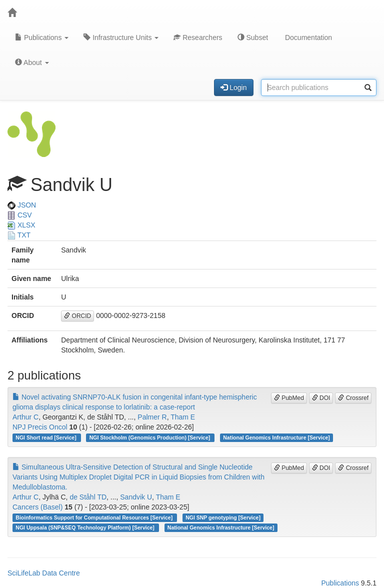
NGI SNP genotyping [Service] (223, 517)
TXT (19, 235)
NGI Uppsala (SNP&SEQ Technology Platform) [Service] (85, 527)
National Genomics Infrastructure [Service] (276, 437)
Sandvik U (136, 497)
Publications (42, 37)
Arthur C (25, 417)
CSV (20, 215)
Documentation (307, 37)
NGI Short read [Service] (46, 437)
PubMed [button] (289, 398)
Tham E (183, 417)
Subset (253, 37)
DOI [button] (321, 398)
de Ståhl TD (88, 497)
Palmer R (152, 417)
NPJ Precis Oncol (40, 427)
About (32, 62)
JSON (22, 205)
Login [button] (233, 87)
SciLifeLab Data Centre (44, 573)
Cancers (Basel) (37, 507)
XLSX (21, 225)
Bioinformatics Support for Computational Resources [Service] (95, 517)
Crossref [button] (353, 398)
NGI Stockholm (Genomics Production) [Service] (150, 437)
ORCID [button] (77, 316)
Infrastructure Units (121, 37)
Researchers (198, 37)
